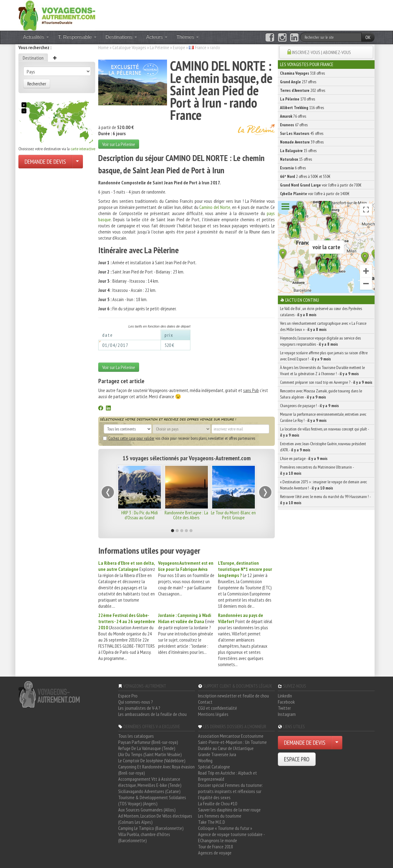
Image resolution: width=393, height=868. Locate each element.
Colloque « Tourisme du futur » (225, 828)
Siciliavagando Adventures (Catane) (149, 791)
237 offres (298, 82)
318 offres (302, 73)
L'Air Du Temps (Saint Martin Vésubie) (150, 754)
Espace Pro (128, 696)
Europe (179, 47)
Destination (33, 58)
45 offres (302, 133)
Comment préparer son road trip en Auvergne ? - (326, 382)
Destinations (121, 37)
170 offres (298, 99)
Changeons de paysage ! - (309, 406)
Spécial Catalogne (214, 767)
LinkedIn (285, 696)
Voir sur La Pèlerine (119, 144)
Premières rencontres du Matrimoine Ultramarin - (317, 470)
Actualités (36, 37)
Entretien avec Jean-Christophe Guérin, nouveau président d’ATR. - (323, 447)
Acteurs (157, 37)
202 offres (303, 90)
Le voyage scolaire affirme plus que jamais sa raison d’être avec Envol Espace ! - (324, 356)
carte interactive (83, 149)
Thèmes (188, 37)
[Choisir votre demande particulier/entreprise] (77, 162)
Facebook (286, 702)
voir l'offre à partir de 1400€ (315, 194)
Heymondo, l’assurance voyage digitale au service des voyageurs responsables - (320, 341)
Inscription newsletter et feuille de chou (233, 696)
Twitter (284, 708)
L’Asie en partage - (304, 458)
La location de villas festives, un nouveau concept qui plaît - (324, 432)
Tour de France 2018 (216, 846)
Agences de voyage (215, 853)
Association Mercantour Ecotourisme (231, 736)
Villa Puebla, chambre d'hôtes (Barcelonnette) (144, 837)
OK (368, 37)
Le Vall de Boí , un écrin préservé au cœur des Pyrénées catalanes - (321, 312)
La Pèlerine (160, 47)
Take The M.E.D (212, 822)
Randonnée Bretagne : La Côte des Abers (186, 515)
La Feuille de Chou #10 (218, 803)
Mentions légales (213, 714)
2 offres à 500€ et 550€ (305, 176)
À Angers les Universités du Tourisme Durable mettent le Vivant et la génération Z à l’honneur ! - (322, 371)
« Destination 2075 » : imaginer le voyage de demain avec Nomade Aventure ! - (323, 485)
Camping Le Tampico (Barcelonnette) (151, 828)
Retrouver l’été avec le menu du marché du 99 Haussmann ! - (325, 500)
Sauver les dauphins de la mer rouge (229, 810)
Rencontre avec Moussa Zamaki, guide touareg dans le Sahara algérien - (321, 394)
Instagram (287, 714)
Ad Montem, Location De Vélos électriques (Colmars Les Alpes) (155, 819)
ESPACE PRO (297, 759)
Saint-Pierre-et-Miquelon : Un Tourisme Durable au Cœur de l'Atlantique (232, 745)
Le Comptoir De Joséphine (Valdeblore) (152, 760)
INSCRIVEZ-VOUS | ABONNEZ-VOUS (321, 52)
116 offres (302, 108)
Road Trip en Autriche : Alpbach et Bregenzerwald (228, 776)
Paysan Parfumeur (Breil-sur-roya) (148, 742)
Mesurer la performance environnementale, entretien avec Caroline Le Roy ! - (323, 417)
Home (103, 47)
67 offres (294, 125)
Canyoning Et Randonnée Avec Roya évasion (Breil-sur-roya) (156, 770)
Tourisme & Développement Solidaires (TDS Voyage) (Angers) (152, 800)
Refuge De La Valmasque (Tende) (147, 748)
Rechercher (37, 84)
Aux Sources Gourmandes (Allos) (147, 810)
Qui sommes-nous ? (136, 702)
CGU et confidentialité (218, 708)
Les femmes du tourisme (220, 816)
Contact (205, 702)
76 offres (293, 116)
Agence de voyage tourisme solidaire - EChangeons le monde (231, 837)
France (201, 47)
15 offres (298, 151)
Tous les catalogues (136, 736)
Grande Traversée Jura (217, 754)
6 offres (293, 168)
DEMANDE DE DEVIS (45, 162)
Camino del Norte (215, 207)
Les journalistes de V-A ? (139, 708)
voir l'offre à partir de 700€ (321, 185)
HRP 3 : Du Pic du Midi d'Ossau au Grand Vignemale (140, 517)
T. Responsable (77, 37)
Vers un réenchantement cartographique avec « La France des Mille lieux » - (323, 326)
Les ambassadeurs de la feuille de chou (152, 714)
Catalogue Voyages (129, 47)
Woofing (205, 760)
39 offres (302, 142)
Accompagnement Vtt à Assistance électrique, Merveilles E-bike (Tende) (150, 782)
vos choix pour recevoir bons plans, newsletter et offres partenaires (179, 438)
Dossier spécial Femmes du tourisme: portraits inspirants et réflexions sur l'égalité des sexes (230, 791)
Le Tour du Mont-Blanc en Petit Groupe (233, 515)
